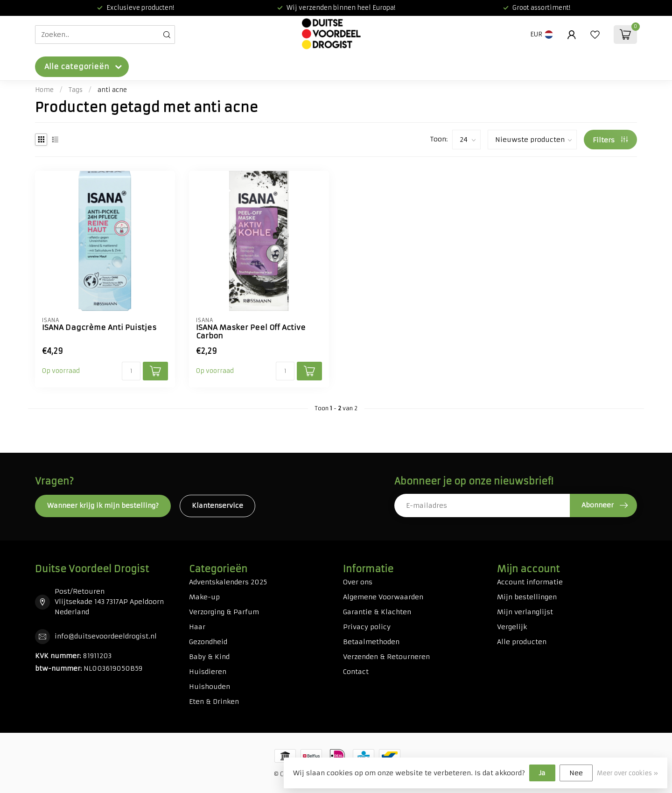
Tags (76, 90)
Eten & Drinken (214, 702)
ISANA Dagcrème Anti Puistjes (99, 328)
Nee (576, 773)
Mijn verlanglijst (525, 612)
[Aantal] (131, 371)
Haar (197, 627)
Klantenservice (217, 505)
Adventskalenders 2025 (228, 582)
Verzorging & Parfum (224, 612)
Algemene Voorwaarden (383, 597)
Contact (356, 672)
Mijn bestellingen (527, 597)
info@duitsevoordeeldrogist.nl (106, 636)
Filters (610, 140)
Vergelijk (512, 627)
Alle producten (522, 642)
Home (44, 90)
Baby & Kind (209, 657)
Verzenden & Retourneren (386, 657)
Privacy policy (367, 627)
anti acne (112, 90)
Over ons (358, 582)
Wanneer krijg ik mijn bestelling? (103, 505)
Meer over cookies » (627, 773)
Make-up (204, 597)
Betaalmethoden (371, 642)
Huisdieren (208, 672)
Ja (542, 773)
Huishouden (210, 687)
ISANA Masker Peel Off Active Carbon (251, 332)
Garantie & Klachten (377, 612)
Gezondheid (208, 642)
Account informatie (530, 582)
